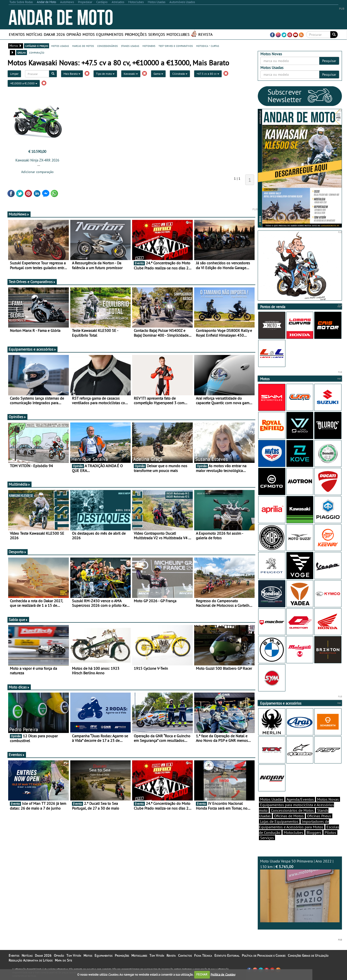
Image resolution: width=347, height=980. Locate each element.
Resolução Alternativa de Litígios (31, 960)
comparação (37, 52)
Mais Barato (72, 74)
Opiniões (17, 417)
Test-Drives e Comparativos (32, 282)
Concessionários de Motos (292, 810)
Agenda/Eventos (300, 799)
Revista (205, 34)
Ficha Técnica (203, 955)
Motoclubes (178, 34)
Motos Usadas (272, 799)
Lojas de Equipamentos (279, 821)
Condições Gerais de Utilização (308, 955)
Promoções (136, 34)
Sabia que (18, 620)
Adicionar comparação (37, 172)
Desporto (18, 552)
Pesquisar (329, 61)
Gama (158, 74)
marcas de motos (83, 46)
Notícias (34, 34)
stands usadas (130, 46)
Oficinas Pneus (319, 816)
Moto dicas (19, 687)
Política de (223, 974)
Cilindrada (180, 74)
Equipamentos (110, 34)
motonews (149, 46)
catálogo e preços (37, 46)
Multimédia (19, 484)
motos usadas (60, 46)
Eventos (17, 34)
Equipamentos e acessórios (32, 349)
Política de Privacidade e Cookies (264, 955)
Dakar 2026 (54, 34)
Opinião (74, 34)
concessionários (107, 46)
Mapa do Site (63, 960)
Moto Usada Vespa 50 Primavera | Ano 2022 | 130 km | (300, 890)
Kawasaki (131, 74)
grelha (22, 52)
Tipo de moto (105, 74)
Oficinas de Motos (289, 816)
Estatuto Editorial (227, 955)
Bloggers (314, 832)
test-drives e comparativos (176, 46)
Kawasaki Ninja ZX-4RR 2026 (37, 160)
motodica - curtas (208, 46)
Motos (89, 34)
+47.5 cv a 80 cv (208, 74)
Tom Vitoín (74, 955)
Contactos (185, 955)
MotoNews (19, 214)
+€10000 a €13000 (24, 83)
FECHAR (202, 974)
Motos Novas (328, 799)
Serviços (157, 34)
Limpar (14, 74)
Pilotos (330, 832)
